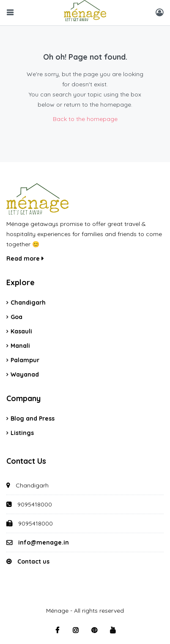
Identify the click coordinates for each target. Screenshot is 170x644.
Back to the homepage (85, 119)
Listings (22, 433)
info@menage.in (44, 542)
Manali (20, 346)
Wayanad (25, 374)
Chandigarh (28, 303)
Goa (16, 317)
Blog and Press (33, 418)
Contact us (33, 561)
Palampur (25, 360)
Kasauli (21, 331)
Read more (25, 259)
